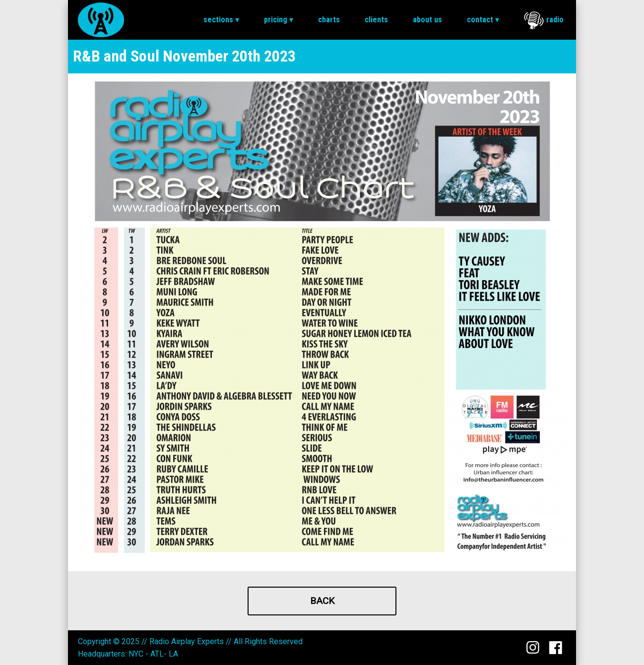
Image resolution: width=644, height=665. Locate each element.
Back (322, 601)
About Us (427, 20)
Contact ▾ (483, 20)
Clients (376, 20)
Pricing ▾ (279, 20)
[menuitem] (221, 20)
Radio (544, 20)
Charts (329, 20)
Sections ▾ (221, 20)
